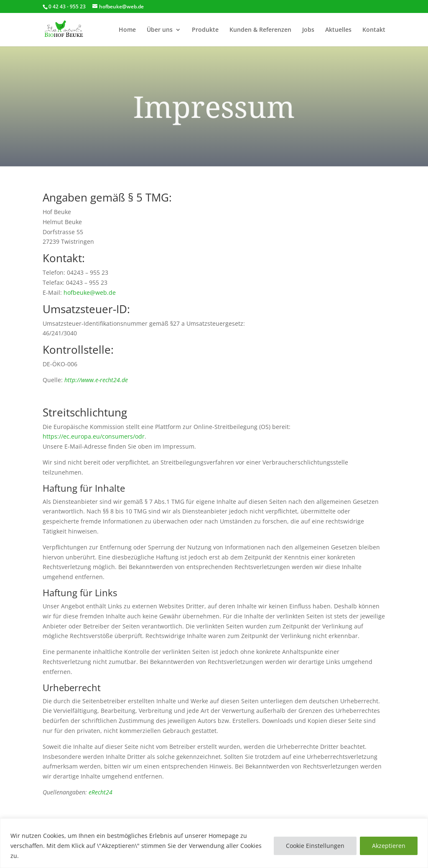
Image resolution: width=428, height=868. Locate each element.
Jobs (308, 30)
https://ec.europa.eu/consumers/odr (94, 436)
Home (127, 30)
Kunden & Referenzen (260, 30)
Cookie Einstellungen (315, 846)
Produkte (205, 30)
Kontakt (374, 30)
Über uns (160, 30)
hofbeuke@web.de (90, 292)
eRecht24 (101, 792)
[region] (214, 843)
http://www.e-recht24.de (96, 380)
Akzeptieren (389, 846)
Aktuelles (338, 30)
